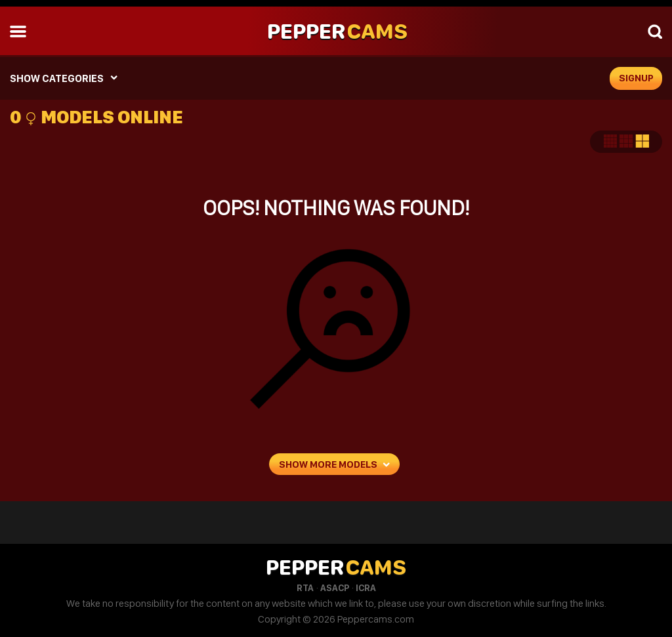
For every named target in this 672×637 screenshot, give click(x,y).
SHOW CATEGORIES (57, 78)
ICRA (366, 588)
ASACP (335, 588)
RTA (305, 588)
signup (636, 78)
